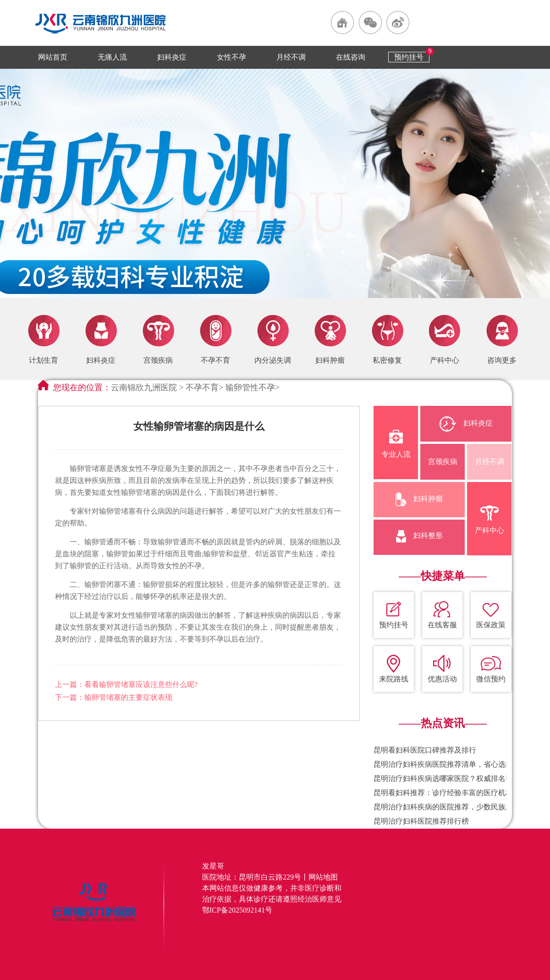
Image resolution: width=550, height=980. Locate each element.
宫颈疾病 (443, 462)
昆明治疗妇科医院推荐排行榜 (421, 821)
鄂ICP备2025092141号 (237, 910)
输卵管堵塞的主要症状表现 (128, 697)
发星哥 (213, 866)
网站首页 (53, 57)
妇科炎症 (172, 57)
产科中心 (489, 520)
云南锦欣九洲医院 (144, 388)
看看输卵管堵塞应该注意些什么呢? (141, 684)
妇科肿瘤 (419, 499)
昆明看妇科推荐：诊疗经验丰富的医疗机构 (443, 793)
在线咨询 (351, 57)
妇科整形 (419, 536)
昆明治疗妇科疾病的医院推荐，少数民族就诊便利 (454, 807)
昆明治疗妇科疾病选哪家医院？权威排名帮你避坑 (454, 778)
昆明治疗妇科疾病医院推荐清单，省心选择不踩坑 (454, 764)
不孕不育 (202, 388)
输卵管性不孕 (250, 388)
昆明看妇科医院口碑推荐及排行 (425, 750)
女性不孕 (231, 57)
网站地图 (323, 877)
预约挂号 (409, 57)
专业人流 (396, 444)
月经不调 (291, 57)
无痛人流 (112, 57)
